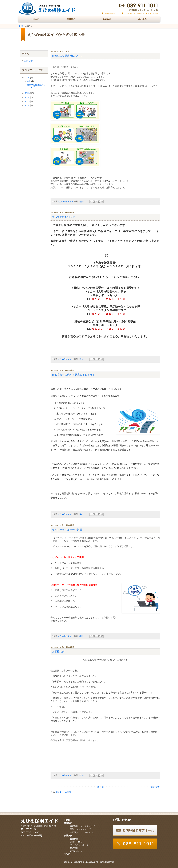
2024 (27, 97)
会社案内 (142, 19)
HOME (36, 19)
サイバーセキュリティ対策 (67, 530)
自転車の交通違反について (67, 56)
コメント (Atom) (63, 792)
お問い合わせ (110, 13)
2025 (27, 93)
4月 (29, 81)
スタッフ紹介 (76, 842)
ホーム (100, 787)
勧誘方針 (74, 848)
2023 (27, 101)
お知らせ (107, 19)
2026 (27, 78)
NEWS (67, 854)
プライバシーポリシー (80, 845)
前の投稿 (155, 787)
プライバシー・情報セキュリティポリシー (142, 13)
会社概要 (74, 839)
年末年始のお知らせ (63, 217)
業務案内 (71, 19)
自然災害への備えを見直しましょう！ (73, 375)
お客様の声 (58, 652)
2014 (27, 105)
